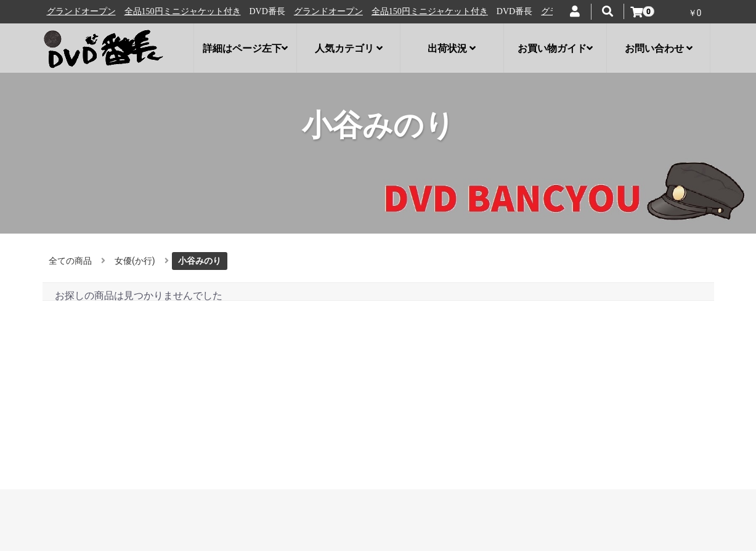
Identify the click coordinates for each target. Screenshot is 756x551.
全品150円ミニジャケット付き (189, 11)
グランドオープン (88, 11)
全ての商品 (70, 261)
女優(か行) (135, 261)
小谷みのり (200, 261)
